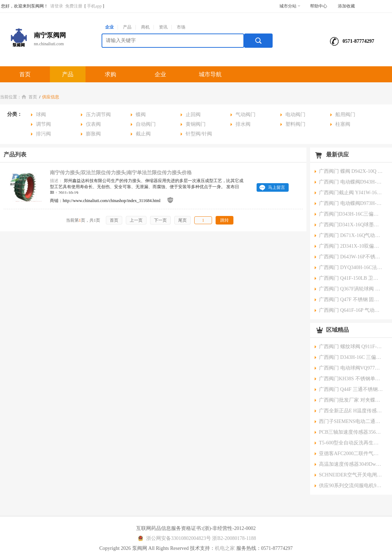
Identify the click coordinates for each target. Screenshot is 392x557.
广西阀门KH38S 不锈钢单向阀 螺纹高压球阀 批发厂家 (351, 379)
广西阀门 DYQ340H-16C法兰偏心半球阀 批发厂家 (351, 267)
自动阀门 (146, 124)
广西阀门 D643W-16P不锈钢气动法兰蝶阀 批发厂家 (351, 257)
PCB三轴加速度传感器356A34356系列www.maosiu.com (351, 432)
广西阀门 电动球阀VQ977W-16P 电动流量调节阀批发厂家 (351, 368)
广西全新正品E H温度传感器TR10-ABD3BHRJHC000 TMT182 (351, 411)
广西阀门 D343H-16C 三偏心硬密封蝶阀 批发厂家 (351, 357)
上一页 (136, 220)
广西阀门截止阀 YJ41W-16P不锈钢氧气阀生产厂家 (351, 193)
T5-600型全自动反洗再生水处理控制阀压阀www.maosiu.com (351, 443)
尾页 (182, 220)
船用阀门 (345, 115)
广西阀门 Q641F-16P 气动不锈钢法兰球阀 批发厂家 (351, 310)
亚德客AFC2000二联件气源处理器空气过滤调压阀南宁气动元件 (351, 453)
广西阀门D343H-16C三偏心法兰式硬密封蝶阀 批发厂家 (351, 214)
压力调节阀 (98, 115)
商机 (145, 27)
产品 (127, 27)
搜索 (258, 41)
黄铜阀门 (196, 124)
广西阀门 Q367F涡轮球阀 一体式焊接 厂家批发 (351, 289)
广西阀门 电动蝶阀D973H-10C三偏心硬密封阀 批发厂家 (351, 203)
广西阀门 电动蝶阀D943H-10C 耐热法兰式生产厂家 (351, 182)
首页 (25, 74)
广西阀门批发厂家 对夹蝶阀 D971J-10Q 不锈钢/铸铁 (351, 400)
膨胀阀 (93, 134)
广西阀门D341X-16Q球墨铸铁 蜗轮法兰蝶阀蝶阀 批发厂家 (351, 225)
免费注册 (74, 6)
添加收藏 (346, 6)
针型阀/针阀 (199, 134)
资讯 (163, 27)
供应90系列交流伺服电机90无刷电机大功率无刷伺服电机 (351, 486)
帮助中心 (319, 6)
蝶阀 (141, 115)
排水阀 (243, 124)
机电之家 (225, 548)
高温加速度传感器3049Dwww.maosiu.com (351, 464)
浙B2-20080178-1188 (234, 538)
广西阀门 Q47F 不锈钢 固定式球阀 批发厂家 (351, 300)
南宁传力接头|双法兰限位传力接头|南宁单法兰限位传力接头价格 (121, 173)
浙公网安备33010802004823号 (173, 538)
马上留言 (277, 187)
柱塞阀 (343, 124)
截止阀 (143, 134)
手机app (94, 6)
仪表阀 (93, 124)
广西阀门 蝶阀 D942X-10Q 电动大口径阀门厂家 (351, 171)
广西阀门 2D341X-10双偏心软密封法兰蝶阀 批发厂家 (351, 246)
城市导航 (210, 74)
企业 (109, 27)
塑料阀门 (295, 124)
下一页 (160, 220)
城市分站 (290, 6)
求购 (110, 74)
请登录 (57, 6)
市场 (181, 27)
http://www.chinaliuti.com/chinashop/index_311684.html (112, 201)
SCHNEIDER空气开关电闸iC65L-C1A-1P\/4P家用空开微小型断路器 (351, 475)
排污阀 (43, 134)
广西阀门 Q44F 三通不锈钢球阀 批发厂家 (351, 389)
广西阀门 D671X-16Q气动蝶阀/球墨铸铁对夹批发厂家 (351, 235)
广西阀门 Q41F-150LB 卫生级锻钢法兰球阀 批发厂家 (351, 278)
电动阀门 (295, 115)
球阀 (41, 115)
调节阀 (43, 124)
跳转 (225, 220)
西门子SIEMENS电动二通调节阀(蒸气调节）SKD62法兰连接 (351, 421)
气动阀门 (246, 115)
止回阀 (193, 115)
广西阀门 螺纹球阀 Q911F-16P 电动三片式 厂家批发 (351, 347)
